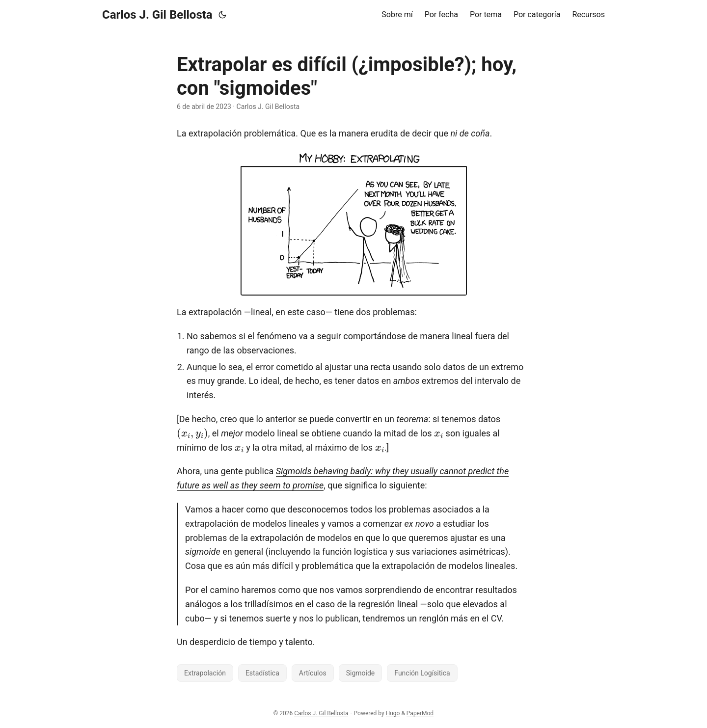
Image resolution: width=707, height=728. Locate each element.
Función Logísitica (422, 673)
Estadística (262, 673)
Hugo (393, 713)
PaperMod (420, 713)
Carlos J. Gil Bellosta (157, 15)
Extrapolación (205, 673)
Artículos (313, 673)
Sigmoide (361, 673)
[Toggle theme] (222, 15)
